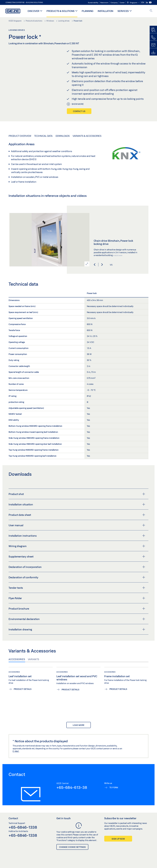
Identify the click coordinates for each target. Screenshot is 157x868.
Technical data (43, 136)
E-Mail (16, 751)
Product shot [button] (77, 494)
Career (122, 3)
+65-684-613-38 (72, 787)
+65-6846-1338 (23, 827)
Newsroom (104, 3)
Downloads (63, 136)
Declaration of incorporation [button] (77, 567)
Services (123, 11)
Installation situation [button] (77, 504)
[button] (133, 3)
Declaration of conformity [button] (77, 577)
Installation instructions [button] (77, 536)
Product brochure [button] (77, 609)
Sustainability (93, 3)
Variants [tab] (34, 659)
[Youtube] (150, 3)
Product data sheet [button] (77, 515)
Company (114, 3)
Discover (33, 11)
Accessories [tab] (17, 659)
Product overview (20, 136)
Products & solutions (60, 11)
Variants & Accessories (87, 136)
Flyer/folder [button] (77, 598)
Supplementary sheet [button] (77, 556)
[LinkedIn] (147, 3)
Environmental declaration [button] (77, 619)
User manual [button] (77, 525)
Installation (105, 11)
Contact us (79, 111)
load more (79, 725)
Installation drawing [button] (77, 629)
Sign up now (118, 839)
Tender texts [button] (77, 588)
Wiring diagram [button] (77, 546)
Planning (88, 11)
